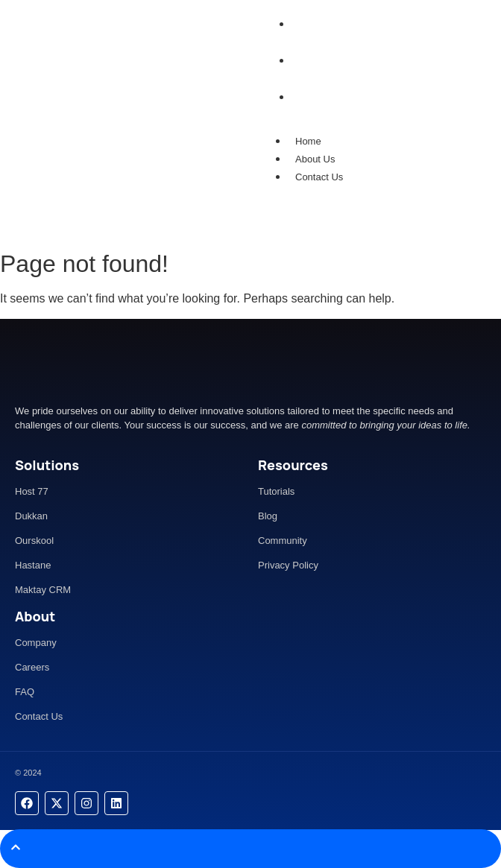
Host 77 (32, 491)
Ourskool (34, 541)
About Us (315, 159)
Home (308, 141)
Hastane (33, 565)
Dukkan (31, 516)
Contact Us (319, 177)
